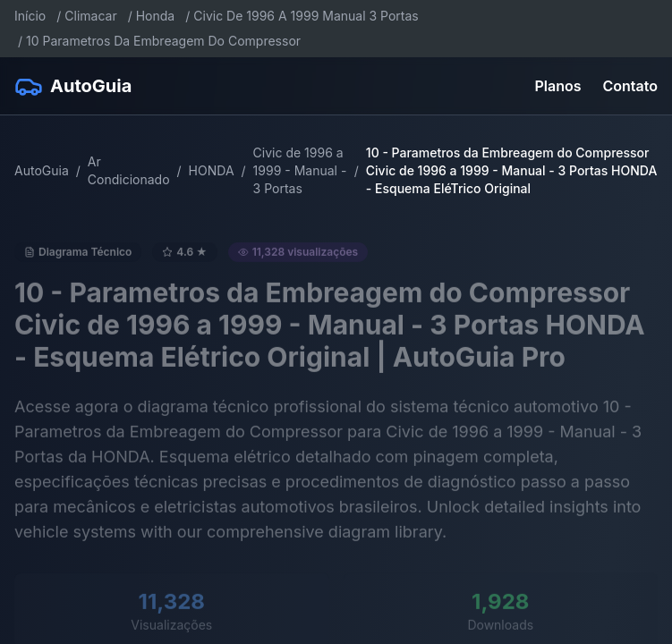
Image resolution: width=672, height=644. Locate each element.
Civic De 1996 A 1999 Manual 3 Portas (306, 16)
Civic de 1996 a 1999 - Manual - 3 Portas (300, 170)
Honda (156, 16)
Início (30, 16)
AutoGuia (42, 170)
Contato (630, 86)
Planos (558, 86)
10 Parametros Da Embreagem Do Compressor (163, 41)
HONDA (212, 170)
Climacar (90, 16)
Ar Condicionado (129, 170)
